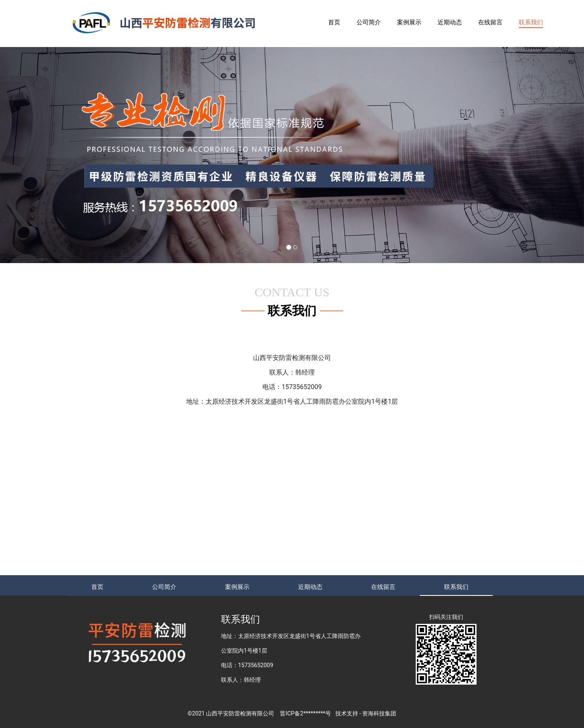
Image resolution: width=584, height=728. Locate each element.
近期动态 (450, 22)
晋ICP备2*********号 (305, 713)
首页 (334, 22)
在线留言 (490, 22)
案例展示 (409, 22)
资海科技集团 (379, 713)
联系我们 (531, 22)
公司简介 (369, 22)
